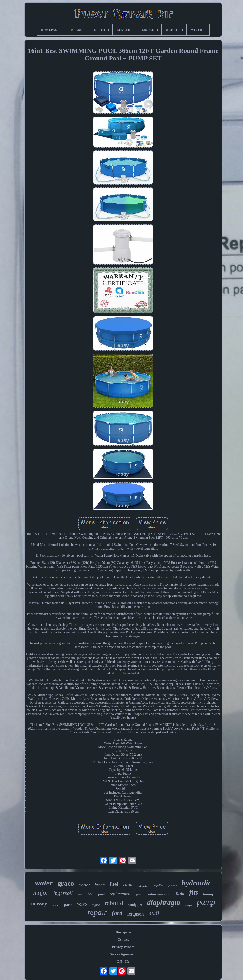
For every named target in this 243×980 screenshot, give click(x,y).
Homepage (123, 932)
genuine (172, 885)
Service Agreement (123, 954)
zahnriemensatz (159, 894)
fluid (180, 894)
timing (208, 894)
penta (140, 894)
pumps (188, 905)
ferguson (136, 914)
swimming (143, 886)
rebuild (114, 903)
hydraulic (196, 883)
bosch (100, 885)
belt (90, 894)
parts (68, 905)
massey (39, 904)
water (44, 883)
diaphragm (164, 902)
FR (127, 962)
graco (66, 883)
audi (154, 913)
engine (96, 905)
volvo (82, 904)
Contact (123, 940)
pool (102, 894)
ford (117, 913)
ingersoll (63, 893)
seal (80, 894)
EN (120, 962)
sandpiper (135, 905)
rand (128, 884)
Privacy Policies (123, 947)
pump (206, 902)
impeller (158, 885)
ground (55, 905)
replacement (120, 894)
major (41, 893)
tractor (84, 885)
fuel (114, 884)
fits (194, 892)
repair (97, 912)
